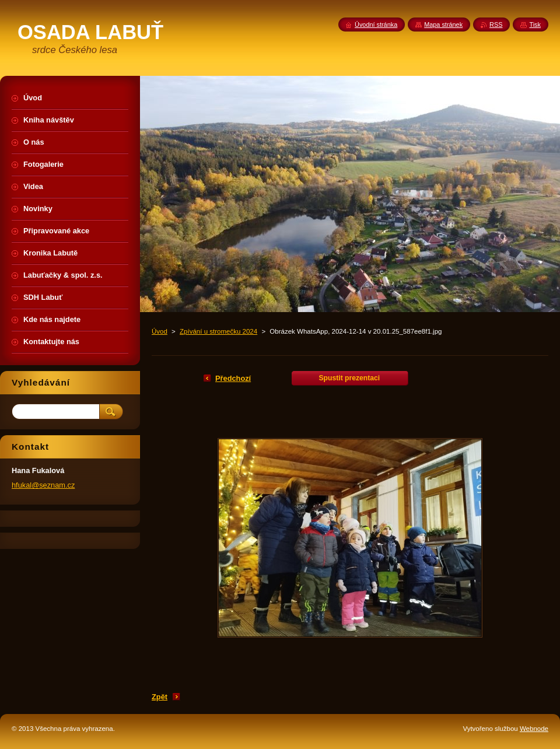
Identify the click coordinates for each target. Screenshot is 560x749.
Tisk (535, 24)
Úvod (160, 331)
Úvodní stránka (376, 24)
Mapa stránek (443, 24)
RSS (496, 24)
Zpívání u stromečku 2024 (218, 331)
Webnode (534, 729)
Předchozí (233, 378)
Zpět (160, 697)
